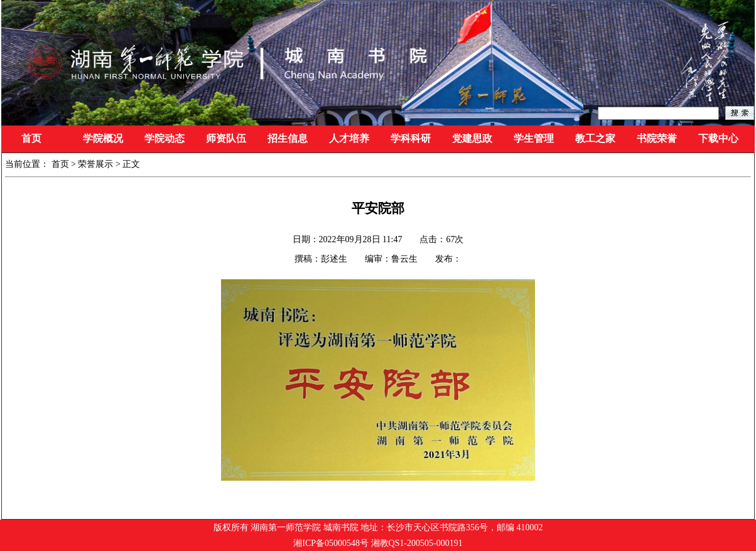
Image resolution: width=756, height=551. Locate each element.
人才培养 (349, 138)
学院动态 (165, 138)
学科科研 (411, 138)
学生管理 (534, 138)
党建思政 (472, 138)
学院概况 (103, 138)
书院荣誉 (657, 138)
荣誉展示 (95, 164)
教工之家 (595, 138)
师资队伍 (226, 138)
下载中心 (718, 138)
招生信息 (288, 138)
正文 (131, 164)
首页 (31, 138)
